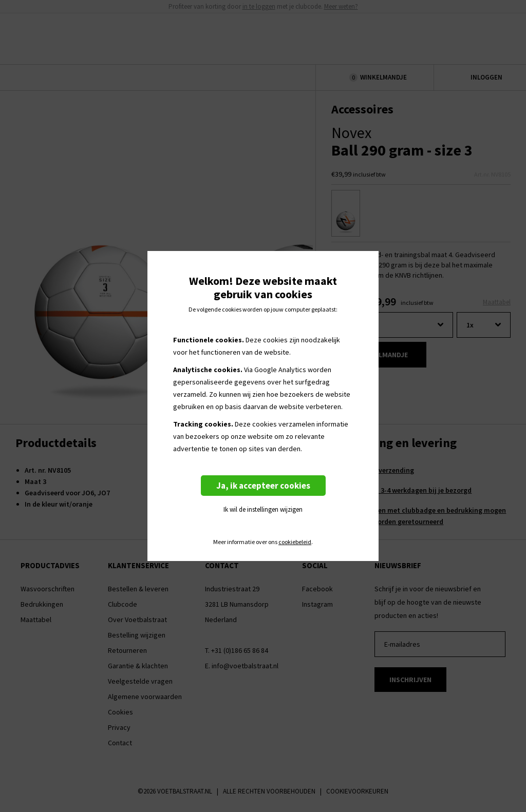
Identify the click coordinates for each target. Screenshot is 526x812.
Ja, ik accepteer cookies (263, 486)
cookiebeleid (295, 542)
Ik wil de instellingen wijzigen (263, 509)
